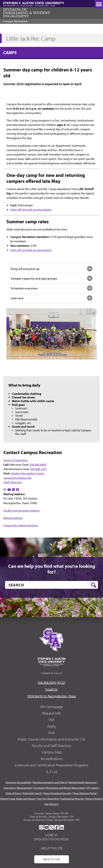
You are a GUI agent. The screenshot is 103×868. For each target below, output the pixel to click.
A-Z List (52, 772)
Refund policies (13, 518)
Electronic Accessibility (18, 782)
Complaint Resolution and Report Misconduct (59, 788)
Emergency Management (18, 788)
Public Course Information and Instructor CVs (52, 739)
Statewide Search (32, 793)
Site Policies (51, 804)
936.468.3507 (38, 469)
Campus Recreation (15, 21)
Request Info (52, 713)
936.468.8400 (38, 465)
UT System (93, 788)
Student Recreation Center (28, 473)
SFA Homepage (52, 707)
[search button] (94, 585)
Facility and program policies (22, 510)
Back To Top (52, 859)
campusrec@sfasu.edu (17, 478)
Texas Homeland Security (57, 793)
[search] (52, 585)
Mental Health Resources (83, 782)
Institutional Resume (72, 799)
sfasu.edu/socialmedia (52, 839)
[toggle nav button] (99, 4)
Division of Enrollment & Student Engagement (27, 13)
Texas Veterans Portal (85, 793)
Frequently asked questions (21, 525)
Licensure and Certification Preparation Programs (52, 765)
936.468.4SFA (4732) (52, 682)
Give (52, 733)
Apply (52, 726)
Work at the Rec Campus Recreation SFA (52, 817)
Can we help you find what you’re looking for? (52, 569)
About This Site (52, 848)
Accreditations (52, 759)
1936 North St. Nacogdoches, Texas (52, 696)
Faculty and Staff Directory (52, 746)
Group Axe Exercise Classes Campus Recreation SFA (52, 820)
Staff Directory (13, 482)
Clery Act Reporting (48, 799)
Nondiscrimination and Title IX (50, 782)
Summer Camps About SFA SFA (52, 813)
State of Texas (13, 793)
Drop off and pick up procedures (31, 210)
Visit (52, 720)
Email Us (52, 689)
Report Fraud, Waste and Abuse (18, 799)
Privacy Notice (94, 799)
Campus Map (52, 752)
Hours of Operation (16, 460)
